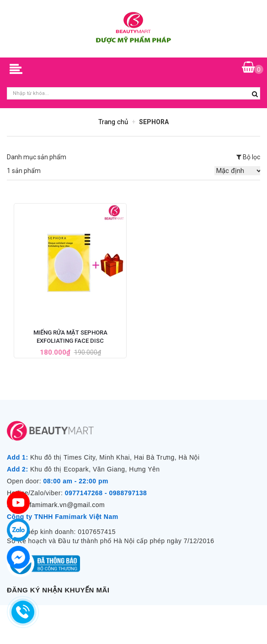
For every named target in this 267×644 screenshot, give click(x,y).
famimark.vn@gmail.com (67, 505)
